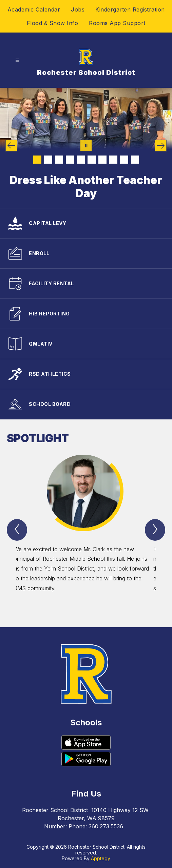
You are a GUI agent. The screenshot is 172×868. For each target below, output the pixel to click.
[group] (86, 529)
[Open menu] (17, 60)
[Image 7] (102, 160)
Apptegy (101, 858)
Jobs (78, 9)
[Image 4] (70, 160)
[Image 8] (113, 160)
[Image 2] (48, 160)
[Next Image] (161, 146)
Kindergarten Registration (130, 9)
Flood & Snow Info (53, 23)
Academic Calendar (34, 9)
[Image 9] (124, 160)
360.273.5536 (106, 826)
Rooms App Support (117, 23)
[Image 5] (81, 160)
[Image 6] (92, 160)
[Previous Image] (11, 146)
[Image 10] (135, 160)
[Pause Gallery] (86, 146)
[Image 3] (59, 160)
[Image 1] (37, 160)
